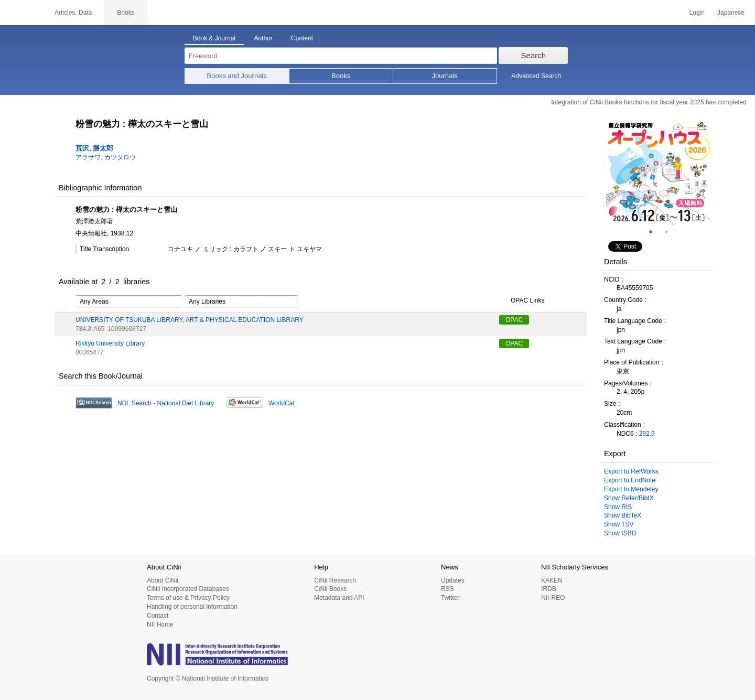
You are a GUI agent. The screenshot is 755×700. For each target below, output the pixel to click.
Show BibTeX (623, 515)
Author (263, 38)
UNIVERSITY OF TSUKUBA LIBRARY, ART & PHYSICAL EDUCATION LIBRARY (190, 320)
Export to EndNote (630, 480)
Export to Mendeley (631, 489)
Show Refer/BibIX (629, 498)
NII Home (160, 624)
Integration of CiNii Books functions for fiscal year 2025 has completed (649, 102)
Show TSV (619, 524)
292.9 (647, 434)
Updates (453, 580)
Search (534, 55)
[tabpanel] (659, 173)
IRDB (549, 589)
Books (341, 76)
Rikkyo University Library (110, 343)
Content (302, 38)
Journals (445, 76)
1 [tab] (655, 232)
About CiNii (163, 580)
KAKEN (552, 580)
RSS (447, 589)
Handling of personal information (192, 607)
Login (697, 13)
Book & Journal (214, 38)
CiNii (21, 13)
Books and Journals (237, 76)
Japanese (731, 13)
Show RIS (618, 507)
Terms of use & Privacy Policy (188, 598)
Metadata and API (339, 598)
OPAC (514, 320)
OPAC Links (522, 301)
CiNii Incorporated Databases (188, 589)
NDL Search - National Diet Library (166, 403)
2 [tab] (671, 232)
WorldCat (282, 403)
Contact (158, 616)
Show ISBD (620, 533)
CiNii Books (330, 589)
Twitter (450, 598)
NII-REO (553, 598)
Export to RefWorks (631, 471)
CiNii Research (335, 580)
